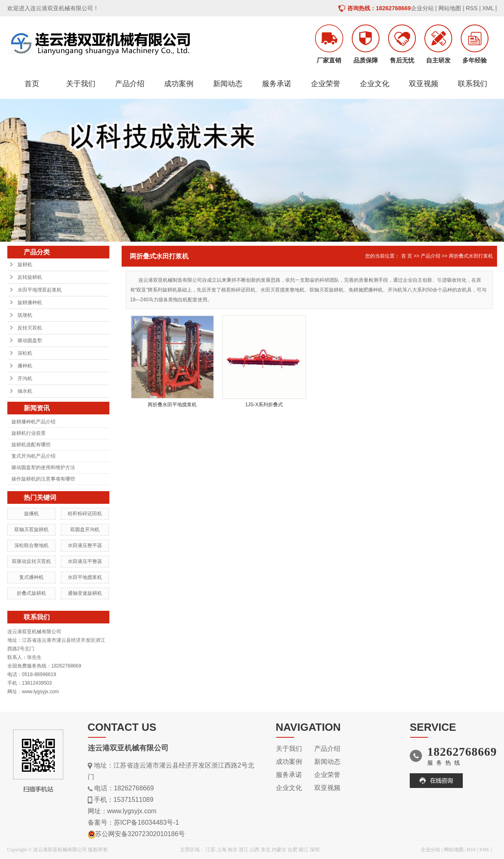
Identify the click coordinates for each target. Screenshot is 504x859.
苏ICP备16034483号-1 (147, 822)
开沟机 (25, 378)
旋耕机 (25, 265)
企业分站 (422, 8)
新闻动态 (228, 84)
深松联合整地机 (31, 545)
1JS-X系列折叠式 (264, 405)
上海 (222, 850)
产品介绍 (130, 84)
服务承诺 (277, 84)
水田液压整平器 (85, 545)
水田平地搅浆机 (85, 577)
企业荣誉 (326, 84)
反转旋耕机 (30, 277)
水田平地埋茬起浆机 (40, 290)
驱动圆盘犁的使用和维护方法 (43, 467)
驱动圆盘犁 (30, 340)
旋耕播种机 (30, 303)
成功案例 (179, 84)
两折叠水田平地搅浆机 (172, 405)
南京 (233, 850)
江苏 (211, 850)
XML (488, 8)
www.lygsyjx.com (132, 811)
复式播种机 (31, 577)
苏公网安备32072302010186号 (140, 834)
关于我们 (81, 84)
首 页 (407, 256)
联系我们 (473, 84)
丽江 (304, 850)
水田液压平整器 (85, 561)
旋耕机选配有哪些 (31, 445)
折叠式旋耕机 (31, 593)
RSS (472, 8)
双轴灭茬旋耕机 (31, 530)
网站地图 (450, 8)
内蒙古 (279, 850)
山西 (255, 850)
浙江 (244, 850)
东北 (266, 850)
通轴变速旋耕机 (85, 593)
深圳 (315, 850)
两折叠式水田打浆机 (471, 256)
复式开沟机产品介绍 (33, 456)
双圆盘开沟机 (85, 530)
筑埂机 (25, 315)
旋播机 (31, 514)
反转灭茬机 (30, 328)
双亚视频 (424, 84)
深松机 (25, 353)
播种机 (25, 366)
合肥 (293, 850)
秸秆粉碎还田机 (85, 514)
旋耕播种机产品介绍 (33, 422)
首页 (32, 84)
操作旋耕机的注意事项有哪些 (43, 479)
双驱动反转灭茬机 (31, 561)
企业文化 (375, 84)
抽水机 (25, 391)
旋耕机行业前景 (29, 433)
